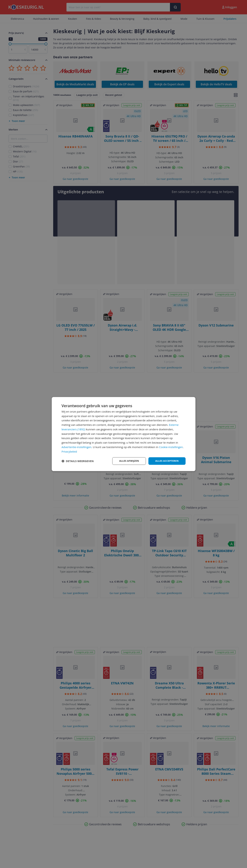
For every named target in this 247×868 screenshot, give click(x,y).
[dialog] (124, 434)
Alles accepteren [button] (166, 461)
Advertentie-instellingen (77, 447)
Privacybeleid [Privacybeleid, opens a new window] (70, 451)
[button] (78, 461)
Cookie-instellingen (171, 447)
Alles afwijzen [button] (127, 461)
